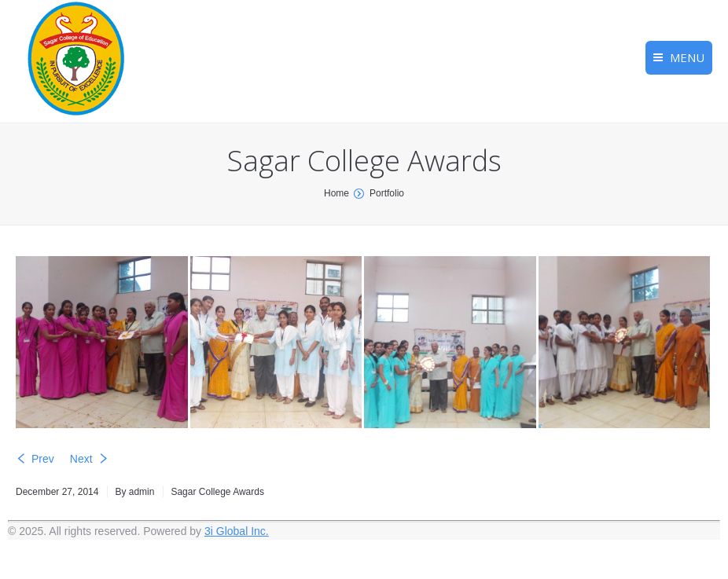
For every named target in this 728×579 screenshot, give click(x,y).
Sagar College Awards (217, 492)
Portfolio (387, 193)
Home (336, 193)
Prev (43, 459)
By (134, 492)
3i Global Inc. (237, 531)
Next (81, 459)
